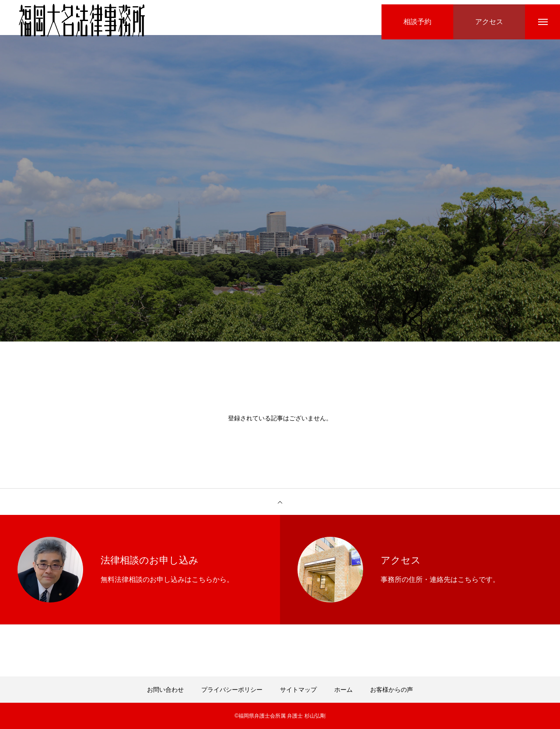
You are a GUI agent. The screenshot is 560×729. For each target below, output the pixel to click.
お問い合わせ (165, 690)
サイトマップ (298, 690)
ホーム (343, 690)
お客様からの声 (392, 690)
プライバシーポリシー (232, 690)
